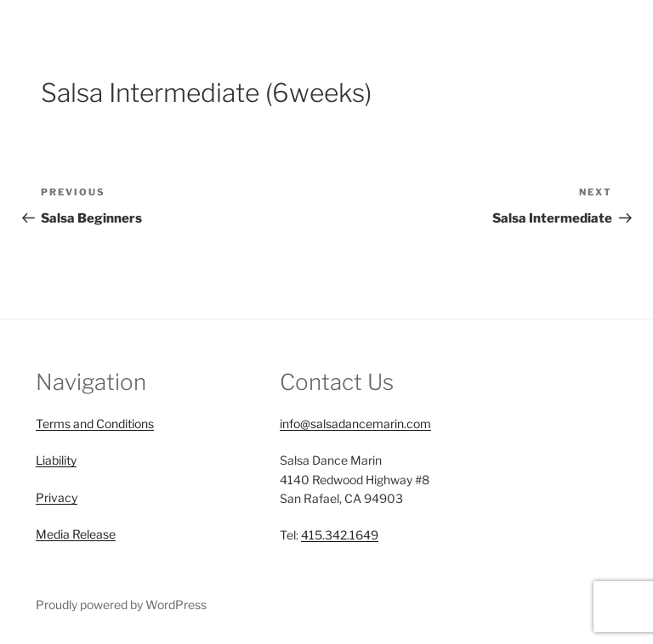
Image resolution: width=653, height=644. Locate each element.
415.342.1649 (340, 535)
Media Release (76, 534)
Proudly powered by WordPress (121, 604)
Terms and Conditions (95, 424)
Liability (56, 460)
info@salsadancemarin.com (355, 424)
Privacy (57, 497)
